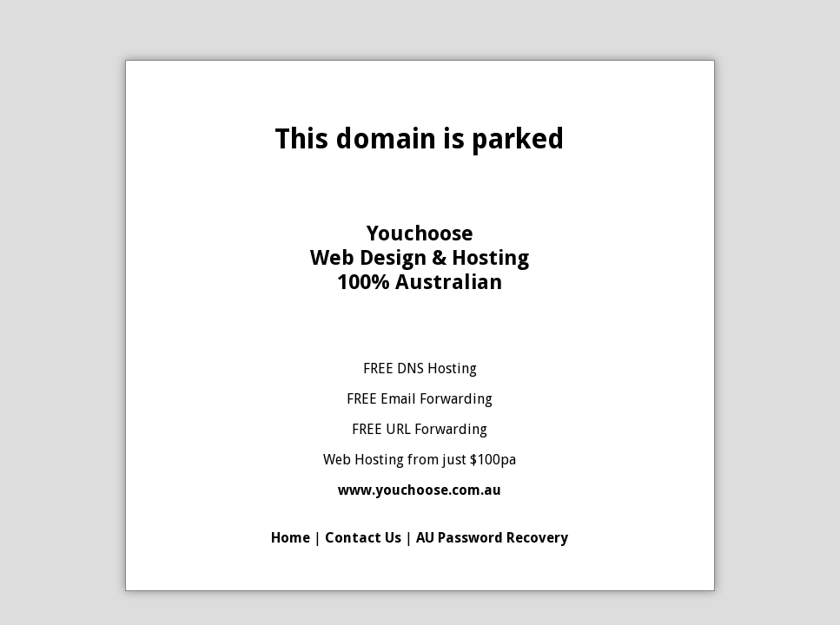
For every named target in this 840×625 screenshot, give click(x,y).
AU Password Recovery (492, 538)
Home (291, 538)
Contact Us (363, 538)
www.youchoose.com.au (420, 490)
